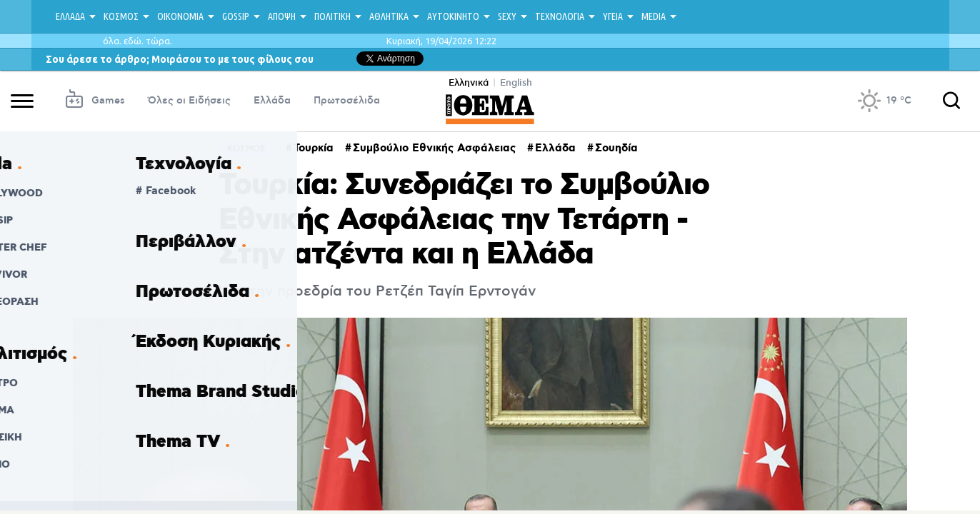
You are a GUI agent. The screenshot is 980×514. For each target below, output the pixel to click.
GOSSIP (236, 16)
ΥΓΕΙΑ (613, 16)
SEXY (507, 16)
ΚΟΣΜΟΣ (121, 16)
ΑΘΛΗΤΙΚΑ (389, 16)
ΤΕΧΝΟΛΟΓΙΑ (560, 16)
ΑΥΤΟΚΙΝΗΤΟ (453, 16)
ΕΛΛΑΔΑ (70, 16)
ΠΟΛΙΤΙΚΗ (332, 16)
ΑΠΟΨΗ (282, 16)
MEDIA (654, 16)
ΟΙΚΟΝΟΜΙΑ (180, 16)
